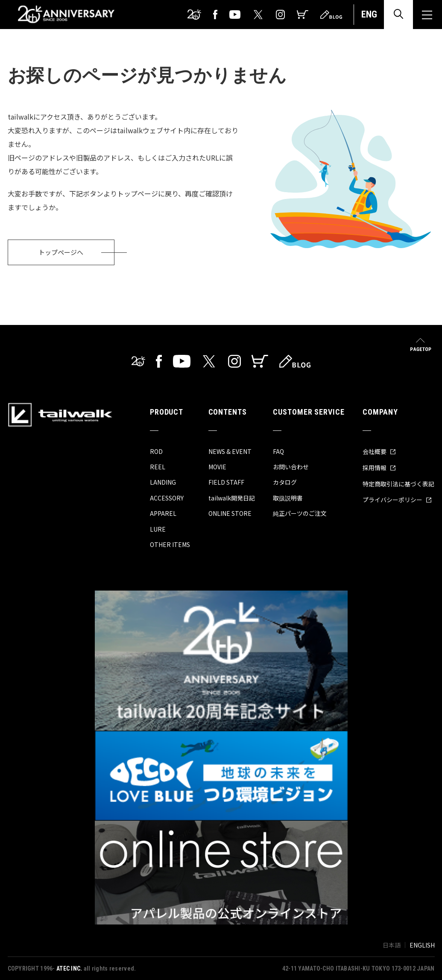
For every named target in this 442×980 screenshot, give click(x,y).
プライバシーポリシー (397, 500)
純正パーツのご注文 (300, 513)
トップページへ (61, 252)
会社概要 (379, 451)
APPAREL (163, 513)
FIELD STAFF (226, 482)
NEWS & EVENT (230, 451)
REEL (158, 467)
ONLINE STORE (230, 513)
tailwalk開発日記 (232, 498)
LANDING (163, 482)
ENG (369, 14)
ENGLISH (422, 945)
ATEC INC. (69, 968)
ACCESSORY (167, 498)
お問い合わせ (291, 467)
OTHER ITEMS (170, 544)
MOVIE (217, 467)
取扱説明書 (288, 498)
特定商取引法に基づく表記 (398, 484)
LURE (158, 529)
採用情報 (379, 468)
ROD (156, 451)
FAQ (278, 451)
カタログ (285, 482)
